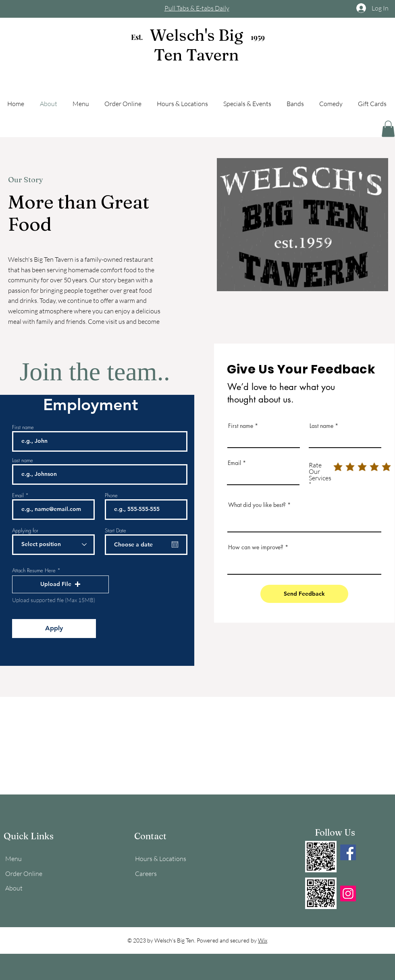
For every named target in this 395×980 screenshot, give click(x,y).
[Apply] (54, 629)
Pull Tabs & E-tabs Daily (197, 8)
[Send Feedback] (304, 594)
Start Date (115, 531)
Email (18, 495)
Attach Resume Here (34, 570)
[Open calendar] (175, 544)
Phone (111, 495)
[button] (388, 129)
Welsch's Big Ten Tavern (196, 45)
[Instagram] (348, 893)
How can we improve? (256, 547)
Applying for (25, 531)
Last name (23, 460)
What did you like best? (257, 505)
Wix (263, 940)
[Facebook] (348, 852)
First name (23, 427)
